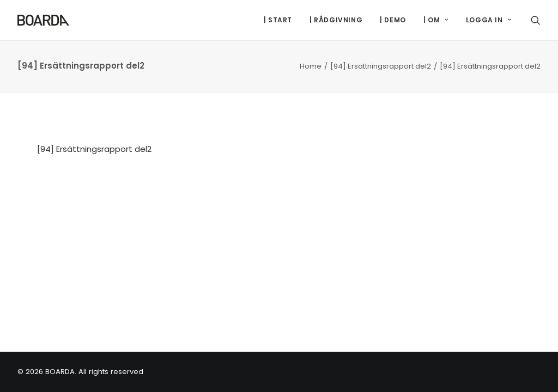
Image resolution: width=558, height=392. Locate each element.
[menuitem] (278, 20)
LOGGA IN (489, 20)
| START (278, 20)
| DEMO (393, 20)
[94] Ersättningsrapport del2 (381, 66)
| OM (436, 20)
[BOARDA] (43, 20)
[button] (536, 20)
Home (311, 66)
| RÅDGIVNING (336, 20)
